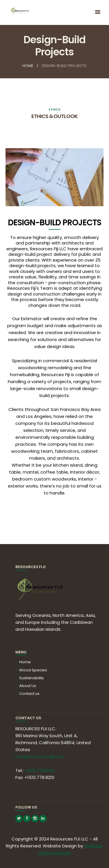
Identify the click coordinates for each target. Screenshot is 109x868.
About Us (28, 686)
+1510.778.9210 (40, 770)
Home (28, 66)
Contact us (29, 694)
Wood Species (33, 670)
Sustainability (32, 678)
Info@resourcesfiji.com (40, 756)
